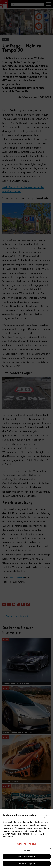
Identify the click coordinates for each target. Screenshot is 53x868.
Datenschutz (21, 844)
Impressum (32, 844)
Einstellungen (27, 850)
